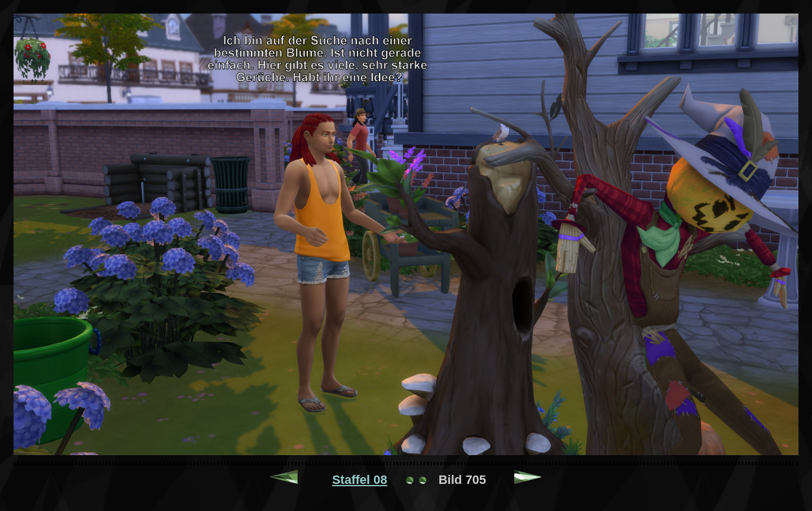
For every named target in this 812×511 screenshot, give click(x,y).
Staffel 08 (360, 480)
